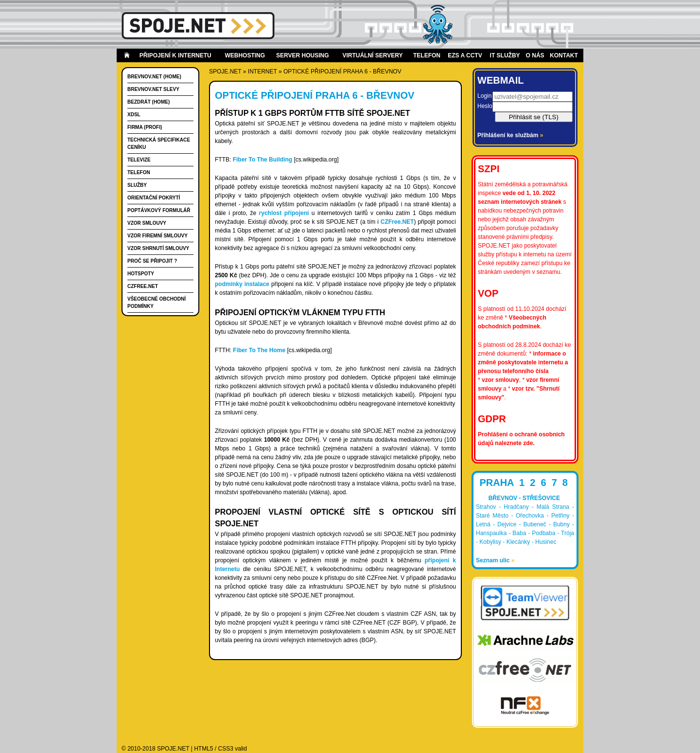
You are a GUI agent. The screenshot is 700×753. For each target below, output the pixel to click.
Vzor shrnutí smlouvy (158, 248)
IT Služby (505, 55)
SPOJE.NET (225, 72)
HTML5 (203, 749)
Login (484, 96)
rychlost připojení (284, 213)
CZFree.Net (143, 286)
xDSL (134, 115)
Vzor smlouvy (147, 223)
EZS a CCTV (465, 55)
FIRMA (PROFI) (145, 127)
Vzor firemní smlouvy (157, 236)
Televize (139, 160)
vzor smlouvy (500, 380)
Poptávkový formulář (159, 210)
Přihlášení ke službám (510, 135)
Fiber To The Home (259, 350)
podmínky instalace (242, 284)
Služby (137, 185)
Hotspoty (141, 274)
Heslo (485, 106)
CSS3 (226, 749)
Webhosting (245, 55)
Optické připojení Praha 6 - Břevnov (342, 72)
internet (262, 72)
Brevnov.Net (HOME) (154, 77)
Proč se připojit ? (152, 261)
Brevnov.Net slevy (153, 89)
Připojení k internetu (175, 55)
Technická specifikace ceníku (159, 143)
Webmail (501, 80)
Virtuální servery (372, 55)
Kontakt (564, 55)
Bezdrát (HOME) (149, 102)
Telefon (427, 55)
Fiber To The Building (262, 160)
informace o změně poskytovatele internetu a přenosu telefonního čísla (523, 362)
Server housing (302, 55)
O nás (535, 55)
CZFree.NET (397, 222)
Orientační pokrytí (154, 198)
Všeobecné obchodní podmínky (157, 303)
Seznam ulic (495, 560)
